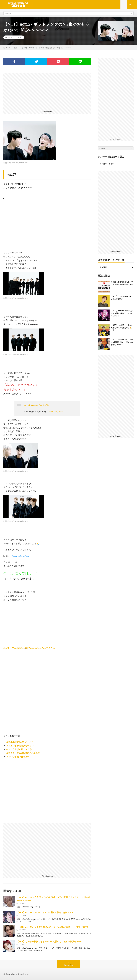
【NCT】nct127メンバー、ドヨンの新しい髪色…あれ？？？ (45, 912)
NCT (19, 37)
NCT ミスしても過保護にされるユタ (23, 753)
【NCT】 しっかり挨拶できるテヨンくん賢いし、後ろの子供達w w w (49, 941)
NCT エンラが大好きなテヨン (20, 746)
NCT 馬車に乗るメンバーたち (20, 742)
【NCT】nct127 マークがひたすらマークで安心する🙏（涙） (122, 328)
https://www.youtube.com (18, 163)
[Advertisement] (47, 91)
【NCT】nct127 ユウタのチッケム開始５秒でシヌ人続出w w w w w (122, 313)
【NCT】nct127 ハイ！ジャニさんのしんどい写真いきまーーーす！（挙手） (53, 927)
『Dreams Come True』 (21, 556)
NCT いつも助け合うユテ (17, 757)
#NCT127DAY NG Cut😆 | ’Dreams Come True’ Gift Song (29, 648)
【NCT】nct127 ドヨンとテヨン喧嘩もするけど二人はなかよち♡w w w (122, 342)
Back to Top (68, 965)
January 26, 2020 (55, 411)
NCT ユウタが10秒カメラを (19, 749)
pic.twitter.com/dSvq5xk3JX (36, 405)
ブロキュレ (24, 974)
